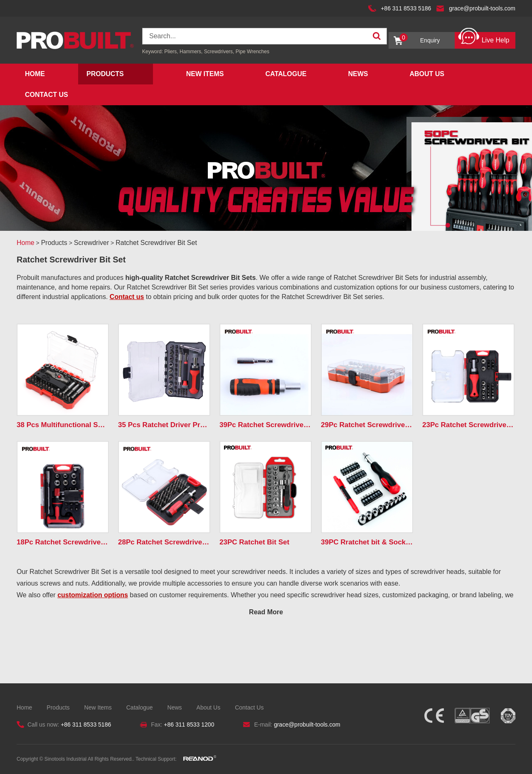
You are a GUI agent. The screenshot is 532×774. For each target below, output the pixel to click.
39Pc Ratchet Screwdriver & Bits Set (266, 425)
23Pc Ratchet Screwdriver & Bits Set (468, 425)
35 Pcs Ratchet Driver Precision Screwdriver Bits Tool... (164, 425)
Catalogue (286, 74)
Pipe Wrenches (252, 52)
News (358, 74)
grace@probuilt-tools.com (482, 8)
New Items (205, 74)
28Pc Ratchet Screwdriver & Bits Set (164, 542)
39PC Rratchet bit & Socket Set (367, 542)
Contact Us (47, 95)
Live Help (484, 38)
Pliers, (171, 52)
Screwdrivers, (220, 52)
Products (105, 74)
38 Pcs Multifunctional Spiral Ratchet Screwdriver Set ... (63, 425)
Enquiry (420, 38)
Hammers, (191, 52)
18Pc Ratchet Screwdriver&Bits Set (63, 542)
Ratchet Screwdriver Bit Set (156, 243)
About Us (427, 74)
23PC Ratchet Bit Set (254, 542)
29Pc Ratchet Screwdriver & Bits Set (367, 425)
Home (35, 74)
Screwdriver (91, 243)
